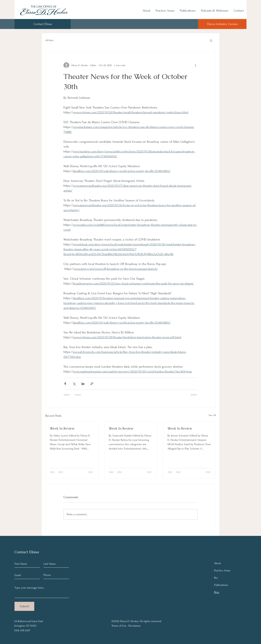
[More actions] (195, 65)
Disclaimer (134, 626)
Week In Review (62, 428)
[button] (211, 40)
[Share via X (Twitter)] (74, 384)
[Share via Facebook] (65, 384)
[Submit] (24, 606)
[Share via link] (92, 384)
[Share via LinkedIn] (83, 384)
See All (212, 415)
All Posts (49, 40)
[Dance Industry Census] (222, 24)
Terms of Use (119, 626)
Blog (217, 592)
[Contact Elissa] (43, 24)
